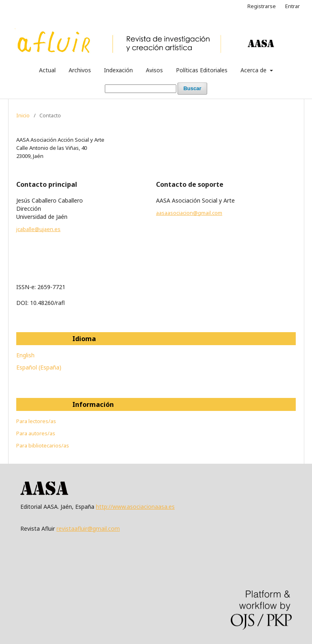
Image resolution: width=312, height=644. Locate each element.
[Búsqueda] (141, 89)
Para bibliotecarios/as (43, 445)
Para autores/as (36, 433)
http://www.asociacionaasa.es (135, 507)
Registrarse (262, 6)
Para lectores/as (36, 421)
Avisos (154, 70)
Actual (47, 70)
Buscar (192, 88)
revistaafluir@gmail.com (88, 528)
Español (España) (39, 367)
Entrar (292, 6)
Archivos (80, 70)
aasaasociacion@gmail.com (189, 213)
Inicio (23, 115)
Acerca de (254, 70)
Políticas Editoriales (202, 70)
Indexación (118, 70)
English (25, 355)
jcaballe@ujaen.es (38, 229)
